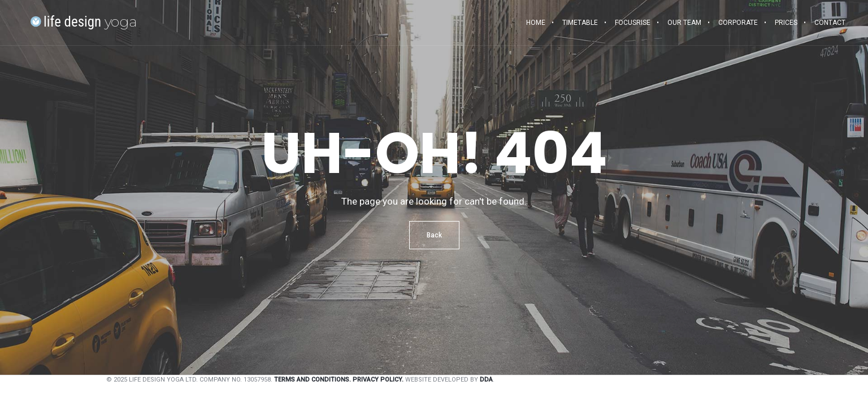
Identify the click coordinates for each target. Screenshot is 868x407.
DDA (486, 380)
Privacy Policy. (378, 380)
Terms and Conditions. (313, 380)
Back (434, 235)
